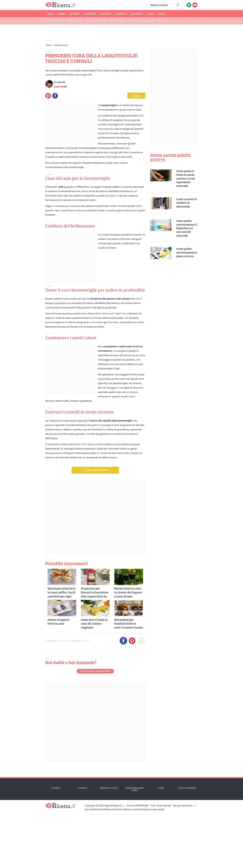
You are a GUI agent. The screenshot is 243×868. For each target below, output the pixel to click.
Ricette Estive (55, 21)
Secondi (74, 14)
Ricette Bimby (117, 21)
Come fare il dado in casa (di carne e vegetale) (94, 680)
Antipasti (137, 14)
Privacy (161, 845)
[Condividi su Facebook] (123, 698)
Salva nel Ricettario (95, 526)
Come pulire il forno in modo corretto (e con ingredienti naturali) (186, 178)
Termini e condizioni (187, 845)
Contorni (90, 14)
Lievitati (105, 14)
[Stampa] (141, 698)
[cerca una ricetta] (178, 5)
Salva (136, 152)
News (161, 14)
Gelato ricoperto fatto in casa (58, 678)
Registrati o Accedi (108, 845)
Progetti (162, 21)
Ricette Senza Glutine (141, 21)
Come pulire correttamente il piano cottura (187, 252)
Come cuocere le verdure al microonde (187, 203)
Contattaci (82, 845)
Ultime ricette (75, 21)
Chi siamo (56, 845)
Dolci (51, 14)
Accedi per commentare (95, 728)
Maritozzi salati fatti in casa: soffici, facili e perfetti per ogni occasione (62, 649)
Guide (150, 14)
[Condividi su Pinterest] (132, 698)
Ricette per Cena (96, 21)
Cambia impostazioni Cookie (135, 846)
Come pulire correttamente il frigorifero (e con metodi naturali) (187, 228)
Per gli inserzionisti (183, 862)
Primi (62, 14)
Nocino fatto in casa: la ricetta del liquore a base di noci (128, 649)
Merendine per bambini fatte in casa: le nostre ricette (129, 680)
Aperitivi (121, 14)
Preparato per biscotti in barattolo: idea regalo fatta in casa (95, 649)
